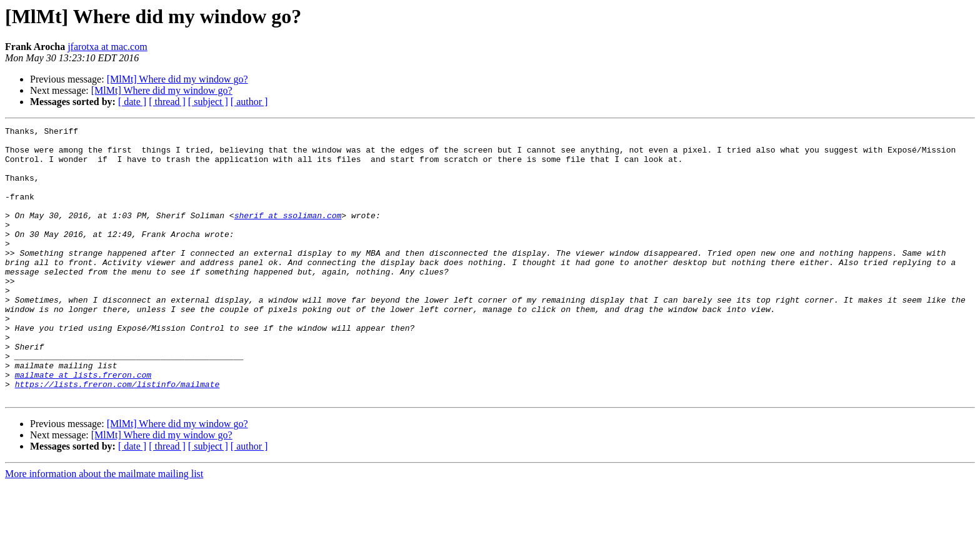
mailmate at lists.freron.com (83, 425)
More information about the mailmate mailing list (104, 528)
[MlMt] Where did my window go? (177, 79)
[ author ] (249, 102)
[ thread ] (167, 102)
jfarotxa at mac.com (107, 47)
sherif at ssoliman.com (288, 234)
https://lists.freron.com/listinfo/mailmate (117, 436)
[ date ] (132, 102)
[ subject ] (208, 102)
